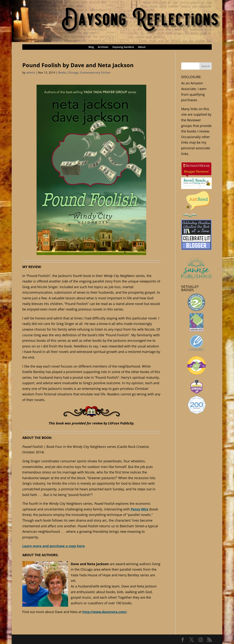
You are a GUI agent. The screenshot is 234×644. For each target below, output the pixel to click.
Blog (91, 47)
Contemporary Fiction (95, 72)
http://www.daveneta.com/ (104, 612)
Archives (103, 47)
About (142, 47)
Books (62, 72)
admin (31, 72)
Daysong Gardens (123, 47)
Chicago (73, 72)
